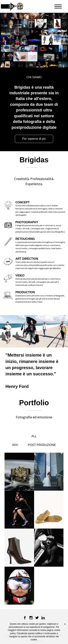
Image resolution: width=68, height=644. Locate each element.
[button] (26, 6)
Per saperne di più (34, 139)
